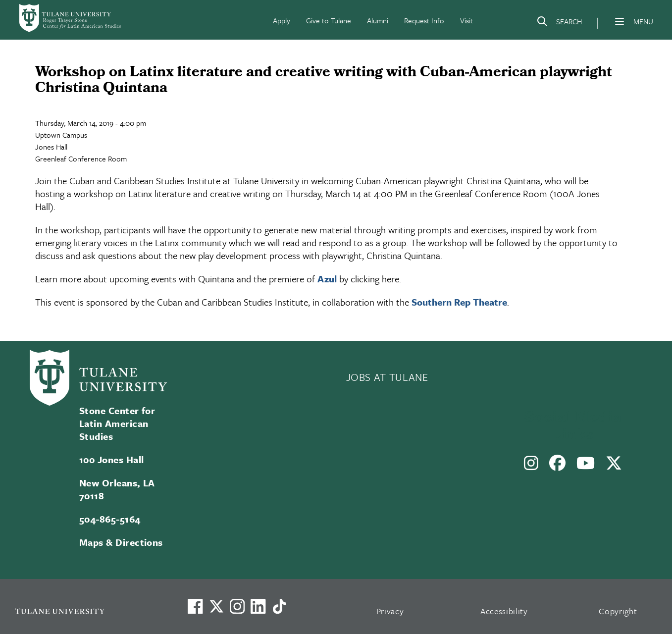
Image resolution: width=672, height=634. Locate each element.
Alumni (378, 20)
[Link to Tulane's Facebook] (237, 606)
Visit (466, 20)
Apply (282, 20)
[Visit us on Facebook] (195, 606)
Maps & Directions (121, 542)
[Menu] (620, 21)
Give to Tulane (329, 20)
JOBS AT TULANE (387, 377)
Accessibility (504, 611)
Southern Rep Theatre (459, 302)
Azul (327, 279)
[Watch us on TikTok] (279, 606)
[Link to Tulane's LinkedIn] (258, 606)
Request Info (424, 20)
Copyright (618, 611)
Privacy (390, 611)
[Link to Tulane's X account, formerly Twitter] (216, 606)
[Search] (559, 23)
